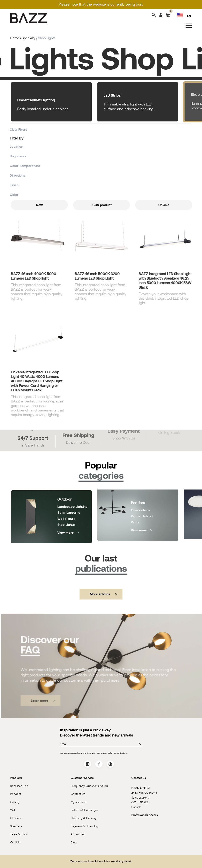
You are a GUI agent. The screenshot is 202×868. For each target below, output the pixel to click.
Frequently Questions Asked (89, 786)
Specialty (16, 826)
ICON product (121, 205)
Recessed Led (19, 786)
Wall (13, 810)
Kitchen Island (142, 498)
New (59, 205)
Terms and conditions (82, 861)
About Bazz (78, 834)
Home (15, 38)
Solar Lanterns (69, 492)
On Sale (15, 843)
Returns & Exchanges (84, 810)
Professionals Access (144, 815)
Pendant (16, 794)
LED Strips (112, 95)
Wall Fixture (66, 498)
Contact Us (78, 794)
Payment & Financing (84, 826)
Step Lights (66, 504)
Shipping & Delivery (84, 818)
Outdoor (16, 818)
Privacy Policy (103, 861)
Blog (74, 843)
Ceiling (15, 802)
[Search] (154, 15)
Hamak (128, 861)
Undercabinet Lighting (36, 100)
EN (189, 16)
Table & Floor (19, 834)
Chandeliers (140, 492)
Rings (135, 504)
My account (78, 802)
